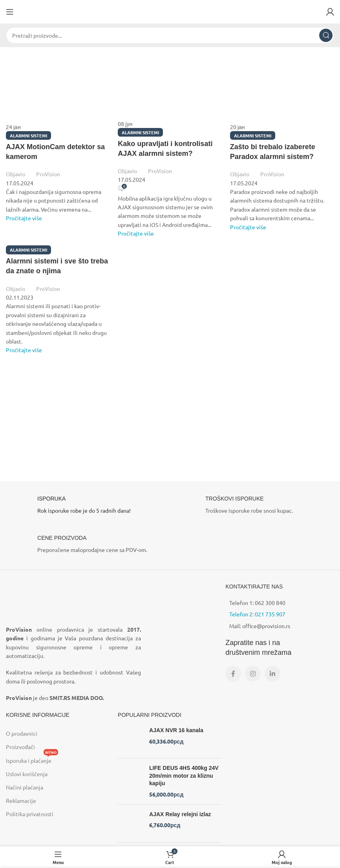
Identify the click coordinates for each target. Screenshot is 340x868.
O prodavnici (22, 733)
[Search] (170, 35)
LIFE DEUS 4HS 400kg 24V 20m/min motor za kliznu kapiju (184, 776)
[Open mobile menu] (10, 12)
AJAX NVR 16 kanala (176, 730)
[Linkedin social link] (272, 674)
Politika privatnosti (30, 814)
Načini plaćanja (25, 787)
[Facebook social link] (233, 674)
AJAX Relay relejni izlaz (180, 814)
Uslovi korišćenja (27, 774)
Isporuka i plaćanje (32, 759)
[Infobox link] (86, 507)
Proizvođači (20, 747)
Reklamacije (21, 800)
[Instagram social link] (253, 674)
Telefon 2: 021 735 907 (257, 614)
